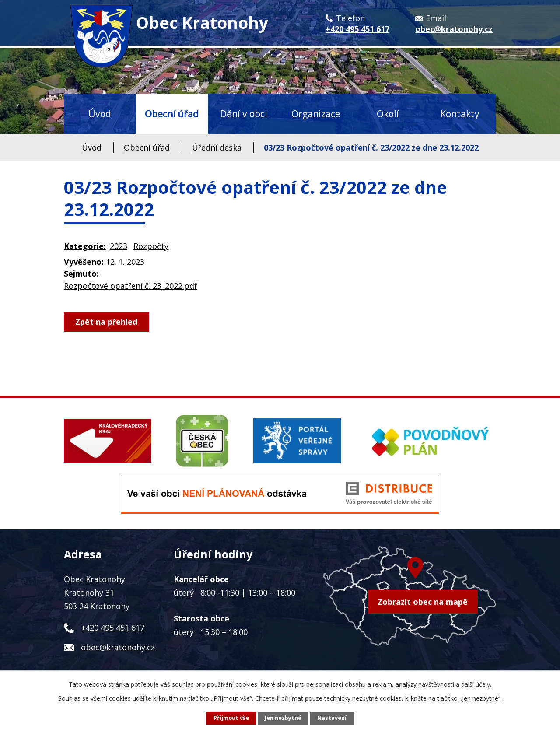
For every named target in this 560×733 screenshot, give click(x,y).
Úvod (100, 114)
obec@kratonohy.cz (118, 647)
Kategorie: (85, 246)
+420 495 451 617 (113, 628)
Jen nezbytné (283, 718)
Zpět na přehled (107, 322)
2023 (119, 246)
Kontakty (460, 114)
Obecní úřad (172, 114)
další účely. (476, 684)
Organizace (316, 114)
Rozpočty (151, 246)
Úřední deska (217, 147)
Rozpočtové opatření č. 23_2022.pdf (131, 286)
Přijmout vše (231, 718)
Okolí (388, 114)
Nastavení (332, 718)
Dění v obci (244, 114)
